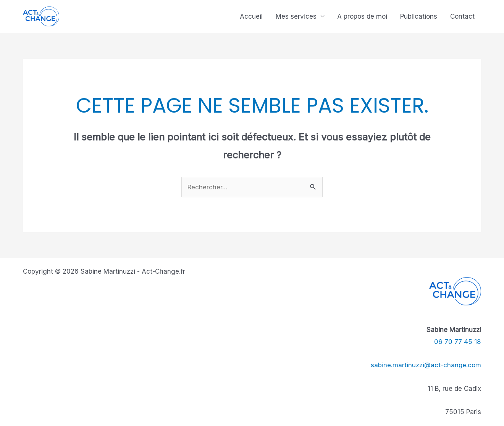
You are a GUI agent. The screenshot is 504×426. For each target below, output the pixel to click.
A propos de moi (362, 16)
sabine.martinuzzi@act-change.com (426, 365)
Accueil (251, 16)
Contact (462, 16)
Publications (419, 16)
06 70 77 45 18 (458, 342)
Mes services (296, 16)
